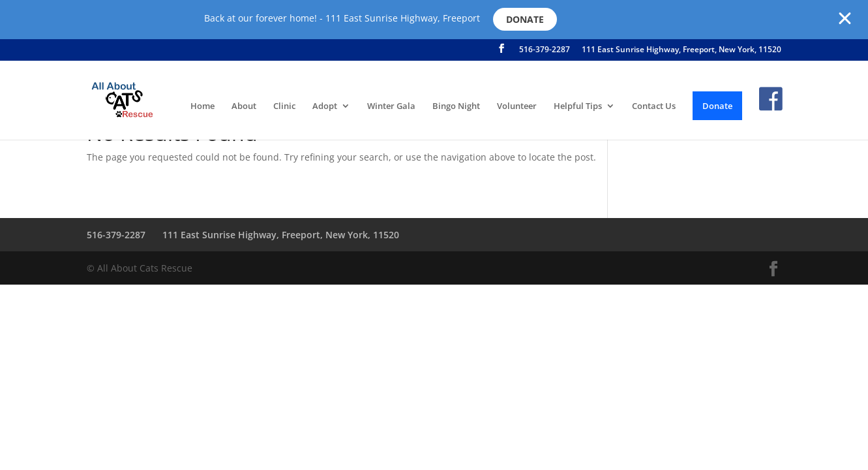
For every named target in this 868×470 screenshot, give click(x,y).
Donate (525, 19)
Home (202, 106)
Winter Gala (391, 106)
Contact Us (654, 106)
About (244, 106)
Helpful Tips (578, 106)
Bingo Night (456, 106)
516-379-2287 (545, 50)
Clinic (284, 106)
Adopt (325, 106)
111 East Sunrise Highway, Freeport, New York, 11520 (681, 50)
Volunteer (517, 106)
